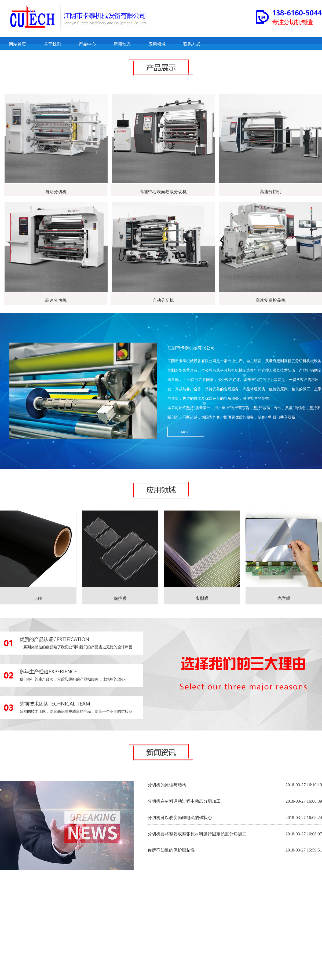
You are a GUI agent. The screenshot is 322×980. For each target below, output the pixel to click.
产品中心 (87, 44)
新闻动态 (122, 44)
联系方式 (192, 44)
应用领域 (157, 44)
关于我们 (52, 44)
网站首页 (17, 44)
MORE (186, 432)
